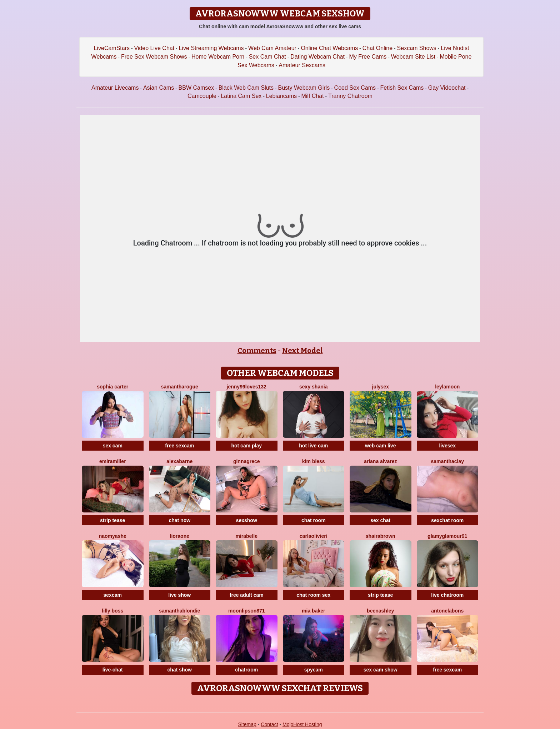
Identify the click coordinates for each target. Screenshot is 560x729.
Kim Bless (314, 461)
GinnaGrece (247, 461)
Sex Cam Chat (267, 57)
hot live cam (313, 446)
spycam (314, 670)
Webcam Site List (413, 57)
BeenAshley (380, 611)
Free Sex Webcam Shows (154, 57)
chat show (180, 670)
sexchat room (447, 520)
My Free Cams (368, 57)
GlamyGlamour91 (447, 536)
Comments (257, 351)
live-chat (113, 670)
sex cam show (381, 670)
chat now (179, 520)
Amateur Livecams (115, 88)
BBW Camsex (196, 88)
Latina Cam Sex (241, 96)
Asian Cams (159, 88)
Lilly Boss (112, 611)
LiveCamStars (112, 48)
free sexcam (179, 446)
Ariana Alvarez (381, 461)
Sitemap (247, 724)
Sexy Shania (313, 387)
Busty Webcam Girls (304, 88)
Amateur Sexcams (302, 65)
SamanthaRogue (180, 387)
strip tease (112, 520)
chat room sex (313, 595)
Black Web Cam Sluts (246, 88)
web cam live (380, 446)
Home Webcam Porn (218, 57)
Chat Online (378, 48)
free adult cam (247, 595)
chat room (314, 520)
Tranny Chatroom (350, 96)
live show (179, 595)
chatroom (246, 670)
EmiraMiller (113, 461)
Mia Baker (313, 611)
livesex (447, 446)
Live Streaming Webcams (211, 48)
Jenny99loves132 (247, 387)
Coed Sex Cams (355, 88)
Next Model (302, 351)
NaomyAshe (113, 536)
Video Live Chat (154, 48)
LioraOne (180, 536)
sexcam (113, 595)
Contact (269, 724)
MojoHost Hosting (302, 724)
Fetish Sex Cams (402, 88)
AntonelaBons (447, 611)
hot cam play (246, 446)
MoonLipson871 (247, 611)
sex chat (380, 520)
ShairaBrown (381, 536)
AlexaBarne (179, 461)
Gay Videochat (447, 88)
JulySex (381, 387)
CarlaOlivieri (314, 536)
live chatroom (447, 595)
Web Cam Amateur (272, 48)
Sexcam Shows (417, 48)
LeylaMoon (447, 387)
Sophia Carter (112, 387)
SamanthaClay (447, 461)
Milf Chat (312, 96)
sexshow (247, 520)
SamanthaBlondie (179, 611)
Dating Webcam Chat (317, 57)
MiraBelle (247, 536)
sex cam (113, 446)
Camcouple (202, 96)
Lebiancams (281, 96)
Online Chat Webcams (329, 48)
